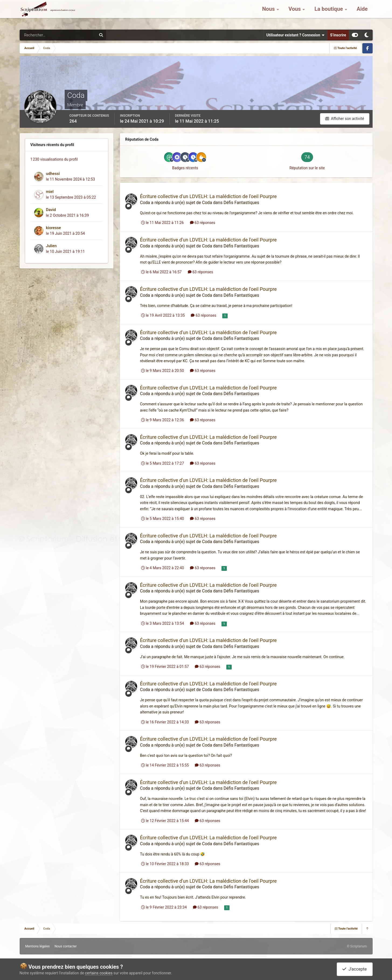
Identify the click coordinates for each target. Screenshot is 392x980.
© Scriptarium (357, 946)
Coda (145, 203)
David (51, 210)
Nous (269, 13)
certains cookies (99, 973)
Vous (295, 13)
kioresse (54, 228)
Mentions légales (38, 946)
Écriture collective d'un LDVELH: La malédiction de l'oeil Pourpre (209, 196)
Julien (51, 246)
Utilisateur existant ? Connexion (296, 35)
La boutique (329, 13)
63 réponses (203, 223)
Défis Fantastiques (241, 203)
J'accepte (355, 969)
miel (50, 192)
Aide (362, 13)
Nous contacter (65, 946)
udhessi (53, 174)
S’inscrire (338, 35)
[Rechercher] (43, 35)
